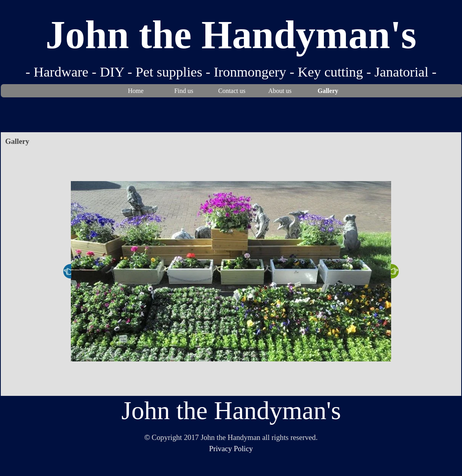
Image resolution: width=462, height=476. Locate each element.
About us (280, 91)
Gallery (328, 91)
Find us (184, 91)
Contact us (232, 91)
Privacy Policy (231, 449)
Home (136, 91)
